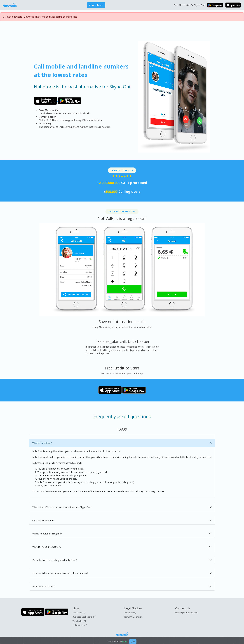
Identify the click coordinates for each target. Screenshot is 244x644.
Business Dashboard (84, 617)
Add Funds (96, 5)
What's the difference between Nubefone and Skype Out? (62, 507)
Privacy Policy (130, 613)
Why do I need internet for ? (47, 547)
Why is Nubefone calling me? (47, 534)
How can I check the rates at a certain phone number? (60, 573)
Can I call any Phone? (43, 520)
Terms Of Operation (133, 617)
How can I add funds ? (44, 586)
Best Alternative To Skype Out (189, 5)
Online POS (80, 625)
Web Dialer (79, 621)
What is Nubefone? (42, 443)
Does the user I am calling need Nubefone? (55, 560)
